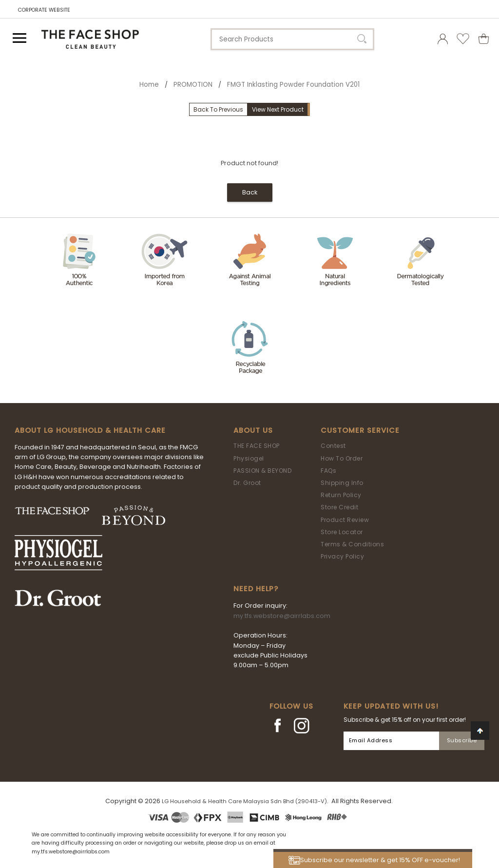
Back (250, 192)
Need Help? (256, 589)
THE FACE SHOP (257, 446)
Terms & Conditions (352, 544)
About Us (253, 430)
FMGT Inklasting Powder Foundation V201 (293, 85)
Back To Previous (218, 109)
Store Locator (342, 532)
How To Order (342, 458)
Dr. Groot (247, 483)
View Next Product (278, 109)
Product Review (345, 520)
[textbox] (292, 39)
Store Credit (339, 507)
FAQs (328, 471)
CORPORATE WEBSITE (44, 10)
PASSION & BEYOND (262, 471)
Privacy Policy (342, 556)
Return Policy (341, 495)
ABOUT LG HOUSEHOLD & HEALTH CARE (90, 430)
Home (149, 85)
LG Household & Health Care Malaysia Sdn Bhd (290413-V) (244, 801)
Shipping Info (342, 483)
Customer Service (360, 430)
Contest (333, 446)
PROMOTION (193, 85)
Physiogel (249, 458)
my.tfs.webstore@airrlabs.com (282, 616)
